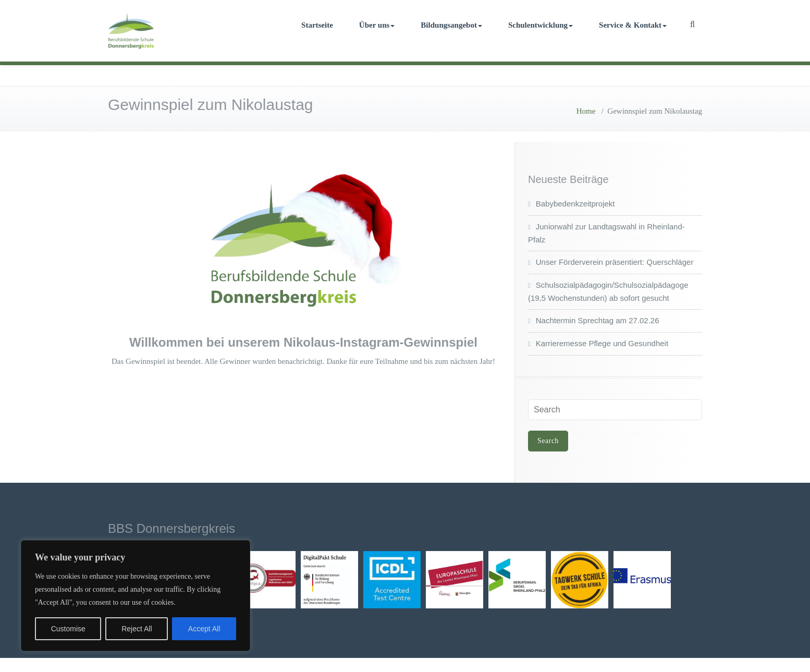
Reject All (137, 629)
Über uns (377, 25)
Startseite (317, 25)
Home (586, 111)
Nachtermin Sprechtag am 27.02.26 (598, 320)
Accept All (204, 629)
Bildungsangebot (451, 25)
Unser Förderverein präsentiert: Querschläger (615, 262)
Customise (68, 629)
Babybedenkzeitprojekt (575, 204)
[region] (136, 596)
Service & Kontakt (633, 25)
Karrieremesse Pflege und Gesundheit (602, 343)
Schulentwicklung (541, 25)
